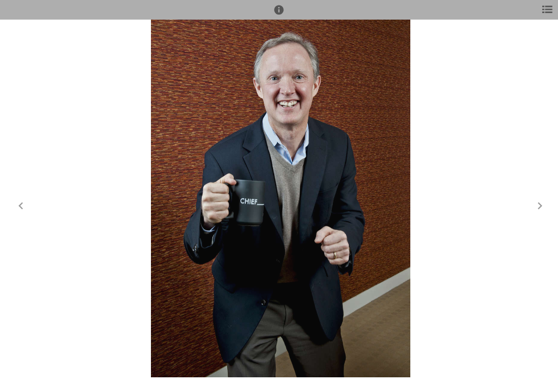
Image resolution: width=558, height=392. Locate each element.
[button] (279, 15)
